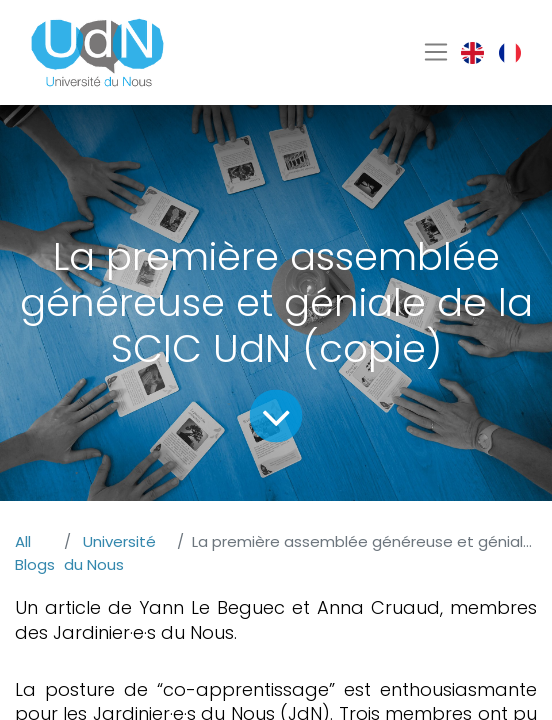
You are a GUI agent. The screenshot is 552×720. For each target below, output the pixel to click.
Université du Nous (110, 553)
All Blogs (35, 553)
